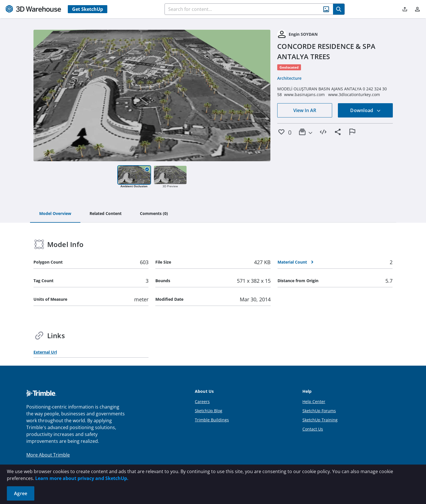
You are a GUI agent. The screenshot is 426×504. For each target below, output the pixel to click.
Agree (21, 493)
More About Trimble (48, 455)
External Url (45, 352)
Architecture (289, 78)
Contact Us (313, 429)
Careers (202, 402)
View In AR (305, 110)
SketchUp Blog (209, 411)
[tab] (55, 214)
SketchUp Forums (319, 411)
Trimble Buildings (212, 420)
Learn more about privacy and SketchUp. (82, 478)
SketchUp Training (320, 420)
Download (365, 110)
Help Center (314, 402)
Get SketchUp (88, 9)
